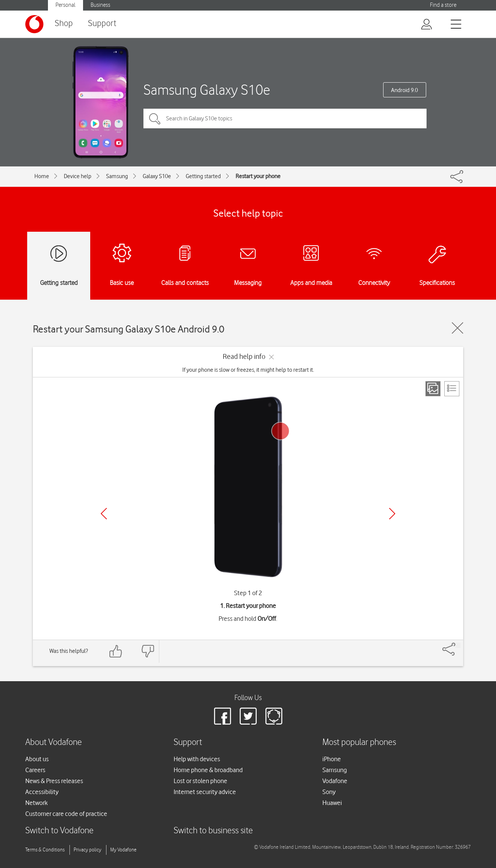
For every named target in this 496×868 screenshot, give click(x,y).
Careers (35, 770)
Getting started (203, 176)
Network (36, 803)
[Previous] (104, 514)
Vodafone (335, 781)
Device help (78, 176)
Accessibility (42, 792)
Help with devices (197, 759)
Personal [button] (65, 5)
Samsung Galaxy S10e (207, 90)
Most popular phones (359, 743)
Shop (64, 24)
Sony (329, 792)
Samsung (117, 176)
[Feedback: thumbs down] (148, 651)
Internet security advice (205, 792)
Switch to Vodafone (59, 831)
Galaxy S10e (157, 176)
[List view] (452, 389)
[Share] (458, 645)
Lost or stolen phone (200, 781)
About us (37, 759)
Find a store (443, 5)
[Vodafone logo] (34, 24)
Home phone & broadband (208, 770)
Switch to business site (213, 831)
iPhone (332, 759)
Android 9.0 (404, 90)
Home (42, 176)
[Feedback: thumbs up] (116, 651)
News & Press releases (54, 781)
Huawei (332, 803)
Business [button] (100, 5)
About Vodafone (54, 743)
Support (102, 24)
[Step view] (433, 389)
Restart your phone (258, 176)
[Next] (392, 514)
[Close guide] (457, 328)
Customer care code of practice (66, 814)
